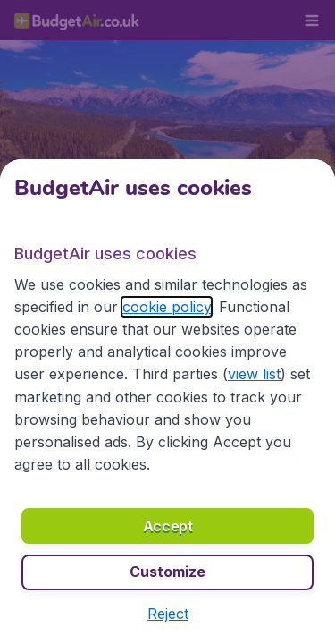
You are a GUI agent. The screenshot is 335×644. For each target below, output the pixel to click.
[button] (168, 614)
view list (254, 374)
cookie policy (167, 307)
